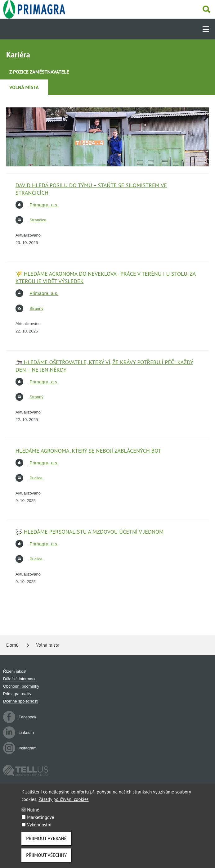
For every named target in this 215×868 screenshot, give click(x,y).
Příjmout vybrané (46, 845)
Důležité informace (20, 679)
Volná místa (24, 87)
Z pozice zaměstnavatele (39, 72)
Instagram (20, 748)
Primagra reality (17, 694)
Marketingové (40, 823)
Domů (12, 645)
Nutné (33, 816)
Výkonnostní (39, 831)
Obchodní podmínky (21, 686)
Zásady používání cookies (63, 805)
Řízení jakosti (15, 671)
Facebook (20, 717)
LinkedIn (18, 732)
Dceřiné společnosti (21, 701)
